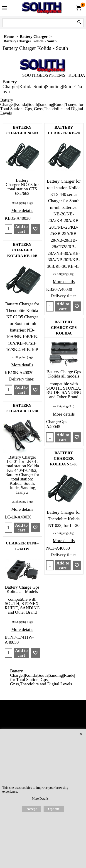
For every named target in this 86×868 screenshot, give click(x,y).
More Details (40, 799)
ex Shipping (19, 203)
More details (22, 211)
